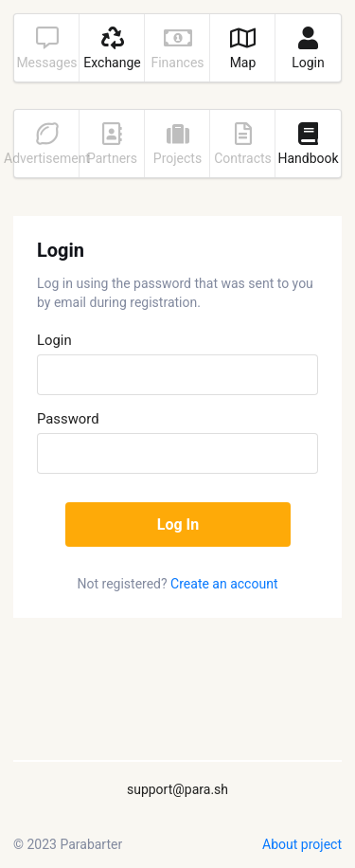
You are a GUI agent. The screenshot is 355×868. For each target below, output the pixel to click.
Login (308, 48)
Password (68, 419)
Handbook (308, 144)
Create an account (224, 584)
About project (302, 844)
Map (242, 48)
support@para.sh (177, 789)
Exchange (112, 48)
